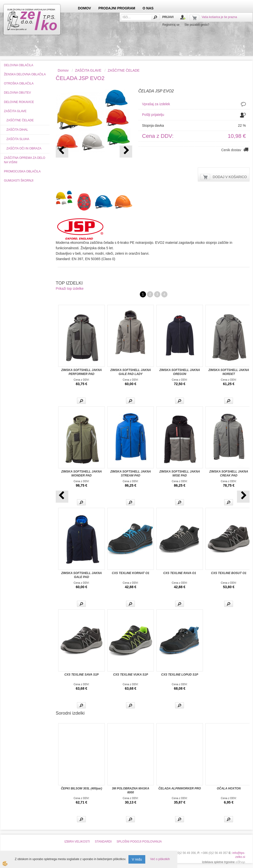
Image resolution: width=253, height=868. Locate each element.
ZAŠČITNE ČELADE (20, 120)
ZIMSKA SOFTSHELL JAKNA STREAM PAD (131, 474)
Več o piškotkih (160, 859)
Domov (63, 70)
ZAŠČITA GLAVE (88, 70)
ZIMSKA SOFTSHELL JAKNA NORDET (229, 372)
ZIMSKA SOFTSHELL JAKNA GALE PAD (81, 575)
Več (81, 401)
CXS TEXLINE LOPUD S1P (180, 675)
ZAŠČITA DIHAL (17, 130)
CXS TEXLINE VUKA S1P (131, 675)
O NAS (148, 8)
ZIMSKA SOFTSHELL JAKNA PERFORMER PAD (81, 372)
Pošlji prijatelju (153, 115)
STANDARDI (103, 842)
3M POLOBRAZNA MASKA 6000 (131, 790)
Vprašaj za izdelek (156, 104)
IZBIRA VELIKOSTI (77, 842)
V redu (137, 859)
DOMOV (84, 8)
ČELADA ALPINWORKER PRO (180, 788)
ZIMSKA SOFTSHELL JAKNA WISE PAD (180, 474)
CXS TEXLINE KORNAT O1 (131, 573)
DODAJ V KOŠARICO (230, 177)
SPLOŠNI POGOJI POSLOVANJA (139, 842)
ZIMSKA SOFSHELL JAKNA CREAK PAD (229, 474)
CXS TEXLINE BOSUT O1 (229, 573)
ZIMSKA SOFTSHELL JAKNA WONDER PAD (81, 474)
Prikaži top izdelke (70, 289)
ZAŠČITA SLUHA (18, 139)
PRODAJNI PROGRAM (117, 8)
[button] (126, 152)
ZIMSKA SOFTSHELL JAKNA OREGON (180, 372)
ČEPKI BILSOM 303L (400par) (81, 788)
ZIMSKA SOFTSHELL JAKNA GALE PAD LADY (131, 372)
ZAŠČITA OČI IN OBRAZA (24, 148)
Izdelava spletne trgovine (218, 862)
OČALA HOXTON (229, 788)
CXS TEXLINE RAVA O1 (180, 573)
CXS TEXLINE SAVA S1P (81, 675)
